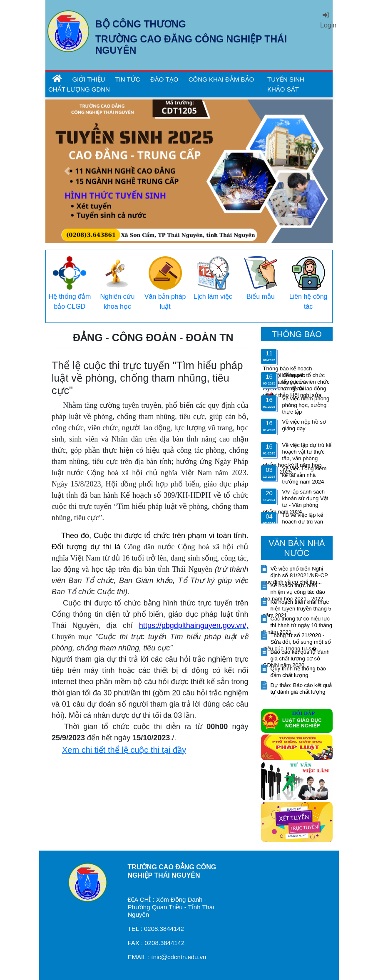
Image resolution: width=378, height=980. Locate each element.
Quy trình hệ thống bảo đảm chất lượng (298, 672)
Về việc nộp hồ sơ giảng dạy (304, 425)
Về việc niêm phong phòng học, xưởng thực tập (306, 405)
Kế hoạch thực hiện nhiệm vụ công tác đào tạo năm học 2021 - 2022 (294, 592)
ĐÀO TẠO (164, 79)
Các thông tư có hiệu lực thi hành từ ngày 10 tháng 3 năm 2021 (298, 625)
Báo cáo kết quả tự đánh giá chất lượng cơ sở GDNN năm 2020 (296, 659)
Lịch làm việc (213, 296)
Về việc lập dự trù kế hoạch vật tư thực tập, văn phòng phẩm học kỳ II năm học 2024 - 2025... (297, 458)
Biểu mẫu (261, 296)
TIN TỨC (128, 79)
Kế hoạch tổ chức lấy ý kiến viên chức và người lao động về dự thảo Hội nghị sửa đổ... (296, 388)
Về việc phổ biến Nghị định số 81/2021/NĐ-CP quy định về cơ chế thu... (296, 575)
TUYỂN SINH (286, 79)
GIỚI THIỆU (89, 79)
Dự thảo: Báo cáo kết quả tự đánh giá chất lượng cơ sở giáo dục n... (298, 692)
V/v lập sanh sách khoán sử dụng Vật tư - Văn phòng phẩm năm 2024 (296, 502)
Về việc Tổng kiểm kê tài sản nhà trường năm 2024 (305, 475)
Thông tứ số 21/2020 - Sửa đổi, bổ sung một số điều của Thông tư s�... (297, 642)
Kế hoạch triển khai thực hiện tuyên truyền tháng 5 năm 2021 (297, 609)
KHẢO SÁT (283, 89)
